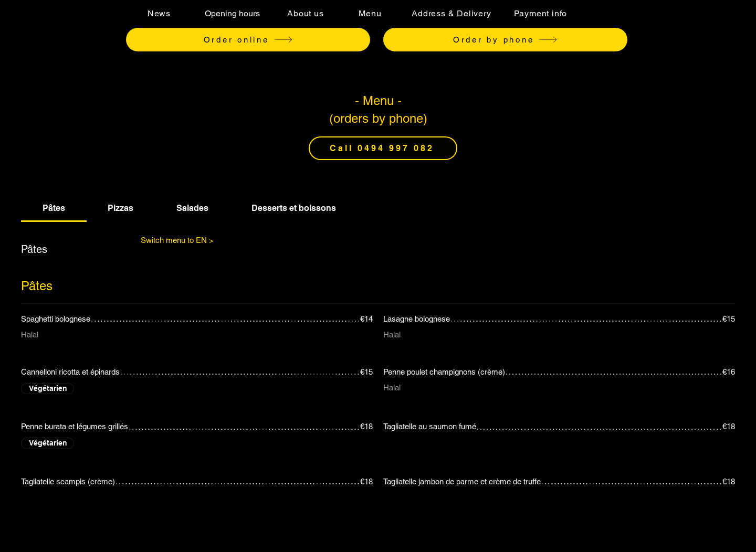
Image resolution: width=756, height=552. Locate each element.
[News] (159, 13)
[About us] (306, 13)
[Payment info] (540, 13)
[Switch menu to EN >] (177, 240)
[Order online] (248, 40)
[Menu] (370, 13)
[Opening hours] (232, 13)
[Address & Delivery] (451, 13)
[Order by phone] (505, 40)
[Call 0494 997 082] (383, 148)
